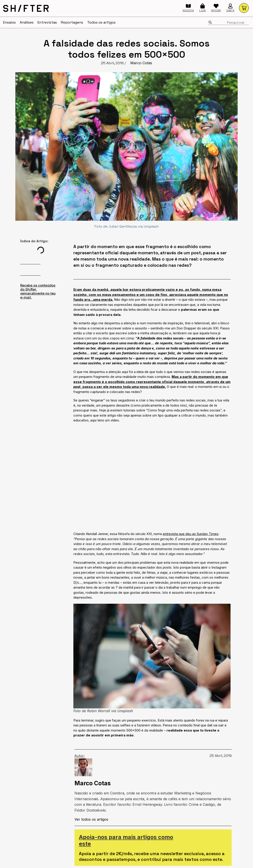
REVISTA (188, 10)
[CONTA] (230, 6)
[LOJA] (203, 6)
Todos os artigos (101, 22)
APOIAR (216, 10)
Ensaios (9, 22)
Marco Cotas (141, 63)
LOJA (202, 10)
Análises (27, 22)
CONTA (230, 10)
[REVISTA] (188, 6)
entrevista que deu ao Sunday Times (191, 534)
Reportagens (72, 22)
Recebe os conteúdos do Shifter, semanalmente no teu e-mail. (38, 291)
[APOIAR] (216, 6)
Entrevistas (47, 22)
